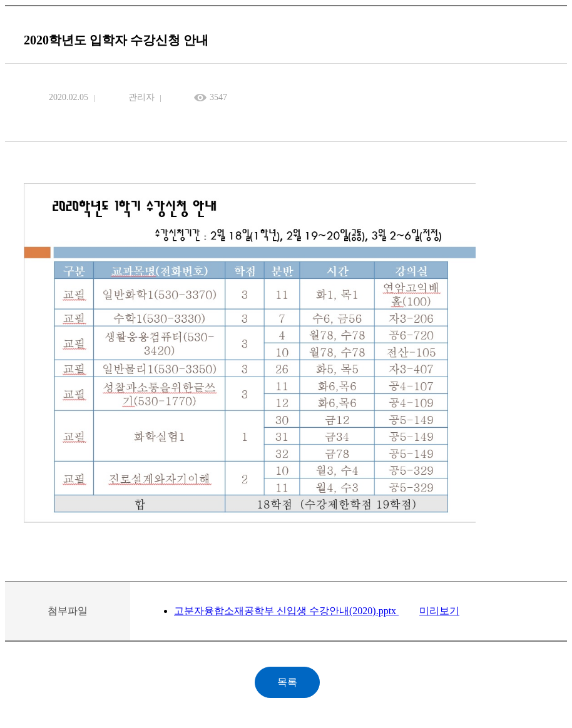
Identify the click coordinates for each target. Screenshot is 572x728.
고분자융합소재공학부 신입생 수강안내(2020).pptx (286, 611)
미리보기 (439, 611)
